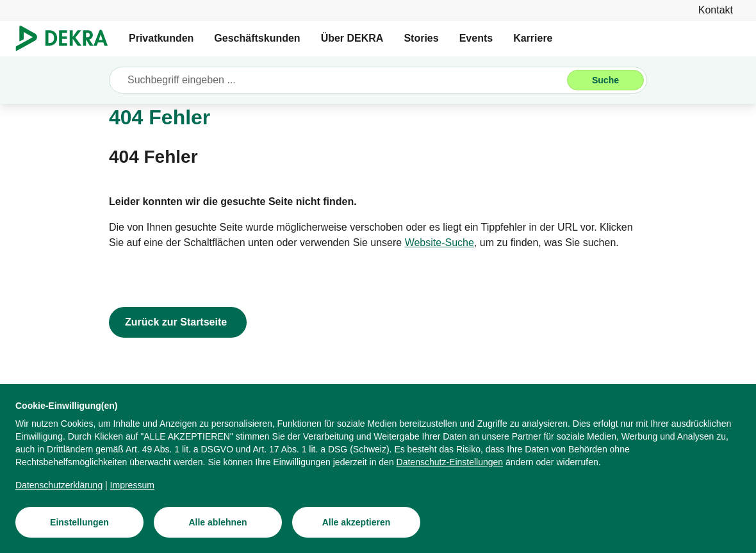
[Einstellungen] (79, 522)
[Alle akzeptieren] (356, 522)
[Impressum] (132, 485)
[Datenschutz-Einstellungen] (450, 462)
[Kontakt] (716, 10)
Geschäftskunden (257, 38)
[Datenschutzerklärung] (59, 485)
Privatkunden (161, 38)
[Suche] (605, 80)
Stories (421, 38)
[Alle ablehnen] (218, 522)
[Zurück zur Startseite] (178, 322)
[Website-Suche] (440, 243)
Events (476, 38)
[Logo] (67, 38)
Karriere (533, 38)
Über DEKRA (352, 38)
